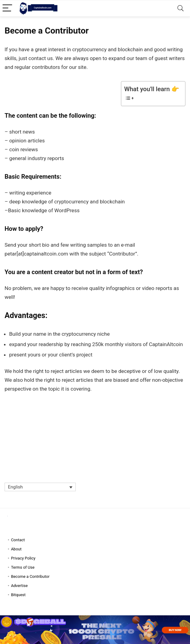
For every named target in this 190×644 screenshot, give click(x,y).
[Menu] (7, 8)
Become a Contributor (30, 576)
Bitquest (18, 595)
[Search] (181, 8)
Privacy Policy (23, 558)
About (16, 549)
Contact (18, 540)
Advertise (19, 586)
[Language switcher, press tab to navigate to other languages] (40, 487)
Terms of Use (23, 567)
